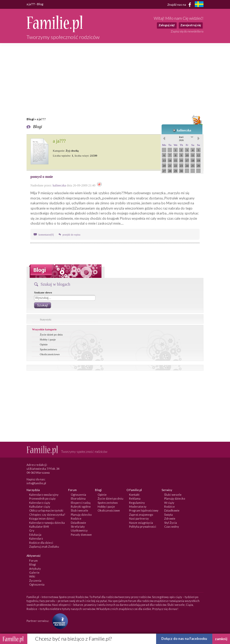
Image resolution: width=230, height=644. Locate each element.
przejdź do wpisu (71, 235)
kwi (181, 138)
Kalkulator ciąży (40, 507)
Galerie (34, 572)
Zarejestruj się (191, 25)
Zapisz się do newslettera (187, 31)
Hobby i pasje (48, 339)
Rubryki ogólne (81, 507)
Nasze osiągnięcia (141, 523)
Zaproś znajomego (141, 515)
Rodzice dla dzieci (41, 543)
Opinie (44, 344)
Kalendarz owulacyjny (44, 495)
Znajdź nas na (180, 5)
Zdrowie (170, 518)
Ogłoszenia (78, 495)
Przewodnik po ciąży (42, 498)
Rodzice (76, 518)
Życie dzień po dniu (51, 334)
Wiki (32, 576)
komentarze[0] (46, 235)
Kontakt (134, 495)
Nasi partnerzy (139, 518)
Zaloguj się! (167, 25)
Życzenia (35, 581)
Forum (33, 561)
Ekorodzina (78, 498)
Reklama (135, 498)
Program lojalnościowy (144, 510)
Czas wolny (172, 526)
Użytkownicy (79, 530)
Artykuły (35, 569)
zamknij (221, 639)
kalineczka (184, 130)
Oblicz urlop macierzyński (46, 510)
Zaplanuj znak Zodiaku (44, 546)
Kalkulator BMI (39, 526)
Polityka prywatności (143, 526)
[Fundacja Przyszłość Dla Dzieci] (59, 621)
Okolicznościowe (50, 354)
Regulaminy (137, 503)
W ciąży (169, 503)
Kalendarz (36, 538)
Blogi (30, 119)
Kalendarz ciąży (40, 503)
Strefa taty (78, 526)
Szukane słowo (43, 292)
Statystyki (46, 319)
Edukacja (35, 535)
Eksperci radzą (81, 503)
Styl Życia (171, 523)
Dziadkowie (78, 523)
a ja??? (59, 141)
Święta (168, 515)
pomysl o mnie (42, 177)
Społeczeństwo (48, 349)
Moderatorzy (138, 507)
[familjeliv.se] (199, 5)
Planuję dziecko (81, 515)
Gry (32, 530)
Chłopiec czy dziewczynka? (47, 515)
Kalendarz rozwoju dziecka (47, 523)
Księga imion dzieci (42, 518)
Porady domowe (81, 535)
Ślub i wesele (79, 510)
